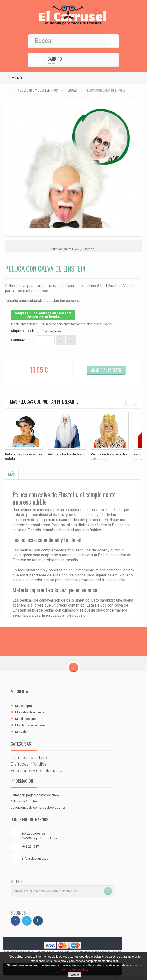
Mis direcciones (26, 719)
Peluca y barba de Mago (67, 454)
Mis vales (22, 732)
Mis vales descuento (29, 712)
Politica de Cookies (24, 801)
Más (12, 474)
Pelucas (72, 90)
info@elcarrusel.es (35, 859)
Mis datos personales (30, 725)
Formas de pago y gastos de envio (35, 795)
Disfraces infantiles (29, 764)
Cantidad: (19, 340)
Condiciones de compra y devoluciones (38, 808)
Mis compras (24, 706)
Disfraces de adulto (29, 758)
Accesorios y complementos (38, 90)
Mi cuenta (19, 692)
